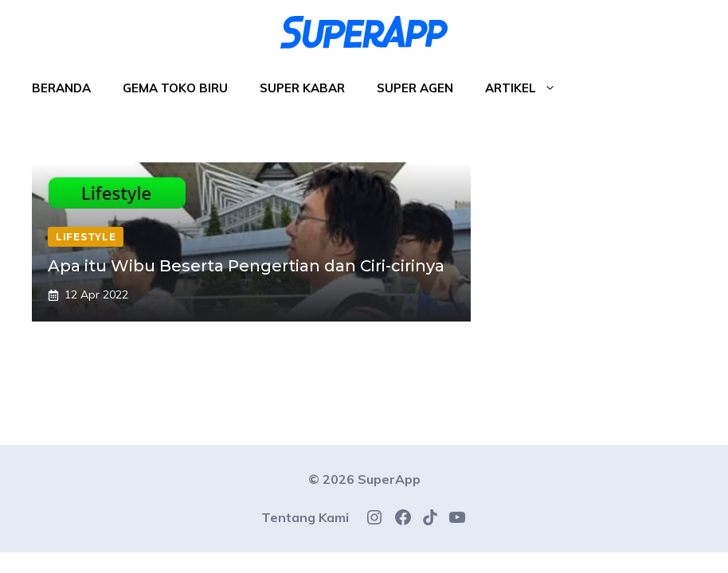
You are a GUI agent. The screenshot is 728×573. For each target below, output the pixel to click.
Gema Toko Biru (175, 88)
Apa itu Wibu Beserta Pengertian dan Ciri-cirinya (246, 266)
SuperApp (389, 479)
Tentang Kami (305, 517)
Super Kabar (302, 88)
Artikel (528, 88)
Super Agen (415, 88)
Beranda (61, 88)
